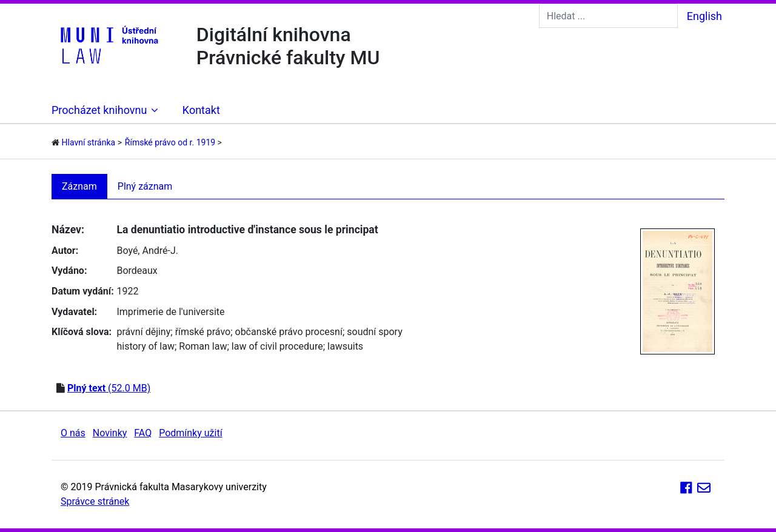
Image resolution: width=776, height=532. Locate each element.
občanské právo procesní (289, 332)
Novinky (110, 433)
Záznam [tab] (79, 186)
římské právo (203, 332)
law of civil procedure (277, 346)
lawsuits (345, 346)
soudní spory (375, 332)
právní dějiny (143, 332)
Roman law (203, 346)
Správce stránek (95, 501)
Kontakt (201, 110)
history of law (145, 346)
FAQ (143, 433)
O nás (73, 433)
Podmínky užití (190, 433)
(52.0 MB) (109, 388)
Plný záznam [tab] (145, 186)
